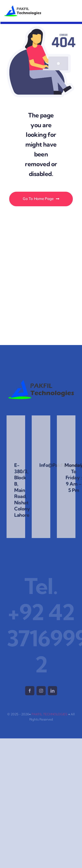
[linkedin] (52, 691)
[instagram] (41, 691)
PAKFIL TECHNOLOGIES (49, 714)
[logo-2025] (23, 7)
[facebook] (30, 691)
